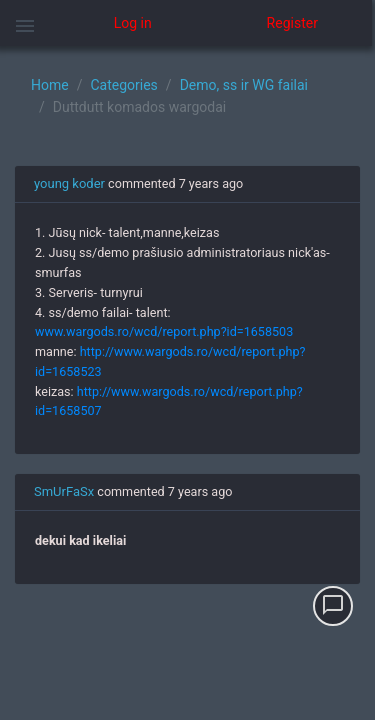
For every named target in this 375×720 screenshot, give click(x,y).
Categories (123, 85)
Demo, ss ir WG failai (244, 85)
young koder (69, 183)
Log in (133, 23)
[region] (187, 383)
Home (50, 85)
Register (292, 23)
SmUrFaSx (64, 491)
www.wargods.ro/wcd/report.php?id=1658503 (164, 331)
